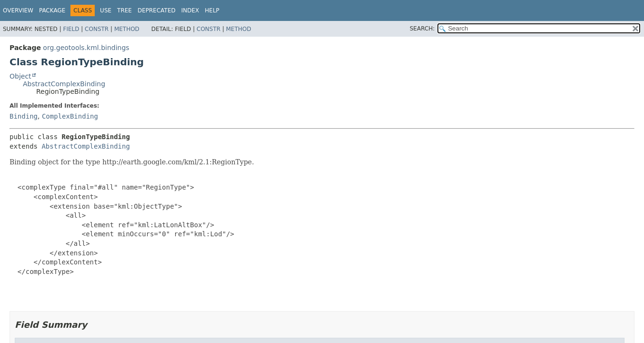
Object (20, 76)
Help (212, 10)
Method (127, 29)
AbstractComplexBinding (64, 84)
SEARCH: (422, 29)
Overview (18, 10)
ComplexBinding (70, 116)
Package (52, 10)
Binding (24, 116)
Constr (97, 29)
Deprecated (157, 10)
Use (106, 10)
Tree (124, 10)
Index (190, 10)
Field (71, 29)
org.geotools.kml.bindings (86, 48)
